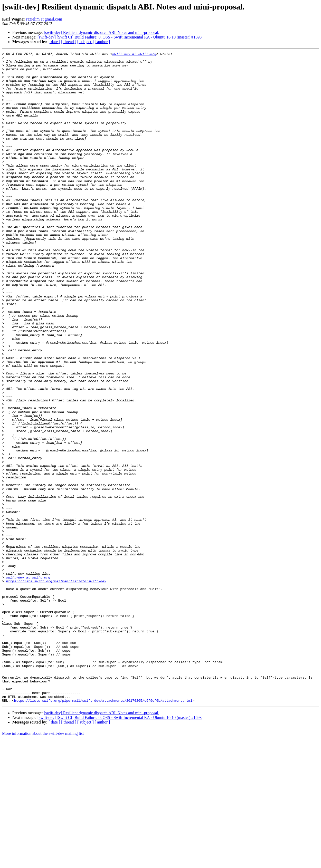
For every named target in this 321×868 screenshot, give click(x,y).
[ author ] (102, 42)
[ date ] (54, 42)
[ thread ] (69, 42)
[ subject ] (86, 42)
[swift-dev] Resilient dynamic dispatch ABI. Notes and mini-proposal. (102, 32)
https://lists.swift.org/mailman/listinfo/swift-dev (56, 687)
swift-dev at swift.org (134, 54)
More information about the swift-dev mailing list (43, 864)
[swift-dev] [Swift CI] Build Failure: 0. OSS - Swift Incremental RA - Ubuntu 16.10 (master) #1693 (120, 37)
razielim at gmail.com (44, 19)
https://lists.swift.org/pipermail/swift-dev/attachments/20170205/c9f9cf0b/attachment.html (103, 831)
